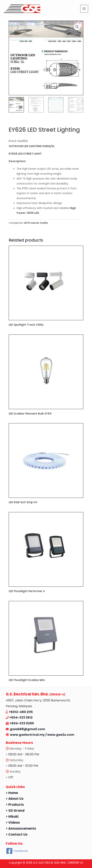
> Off (9, 777)
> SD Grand (15, 811)
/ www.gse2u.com (60, 735)
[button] (77, 27)
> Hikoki (12, 817)
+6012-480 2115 (21, 712)
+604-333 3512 (21, 718)
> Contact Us (17, 835)
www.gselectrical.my (28, 735)
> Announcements (21, 829)
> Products (15, 805)
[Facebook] (17, 851)
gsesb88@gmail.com (27, 729)
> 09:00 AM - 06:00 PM (22, 754)
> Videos (13, 823)
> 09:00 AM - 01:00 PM (22, 766)
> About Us (15, 799)
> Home (12, 793)
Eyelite (44, 223)
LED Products (32, 223)
